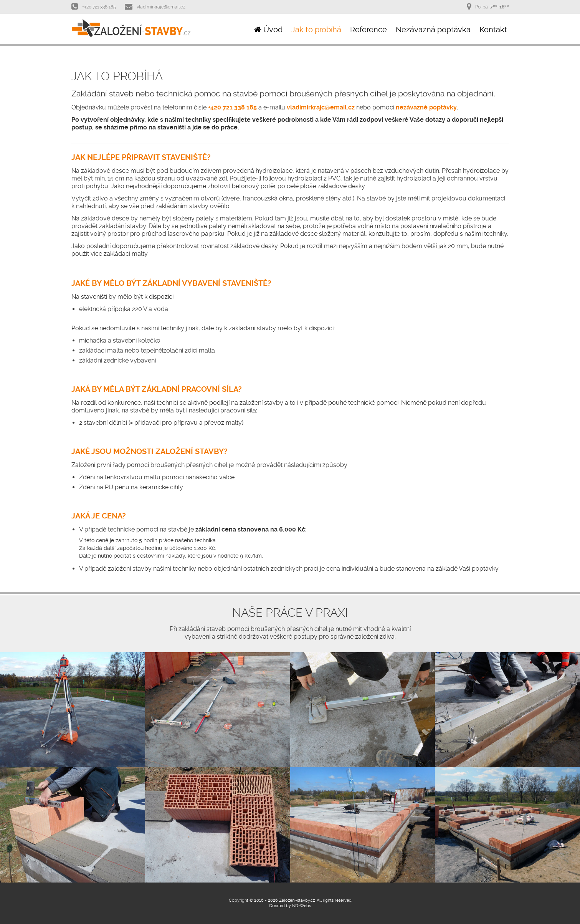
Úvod (268, 30)
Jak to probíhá (316, 30)
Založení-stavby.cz (297, 900)
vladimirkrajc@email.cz (155, 7)
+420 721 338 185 (94, 7)
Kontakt (493, 30)
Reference (368, 30)
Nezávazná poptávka (433, 30)
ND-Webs (302, 906)
